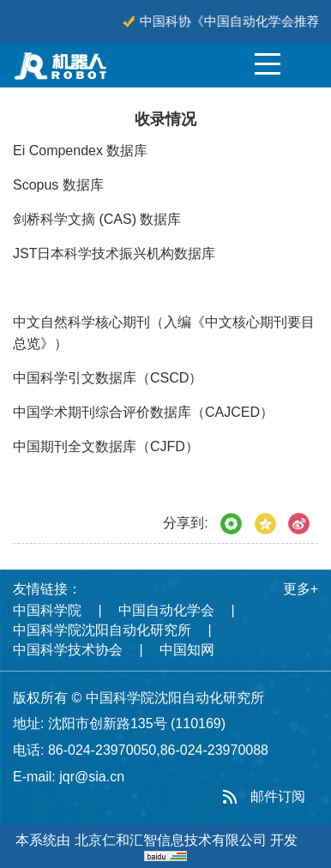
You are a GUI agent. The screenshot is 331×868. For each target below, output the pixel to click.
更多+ (301, 589)
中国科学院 (47, 610)
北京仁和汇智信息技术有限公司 (171, 840)
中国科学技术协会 (68, 650)
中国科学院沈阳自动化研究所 (102, 630)
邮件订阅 (278, 796)
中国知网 (187, 650)
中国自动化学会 (166, 610)
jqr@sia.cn (92, 777)
